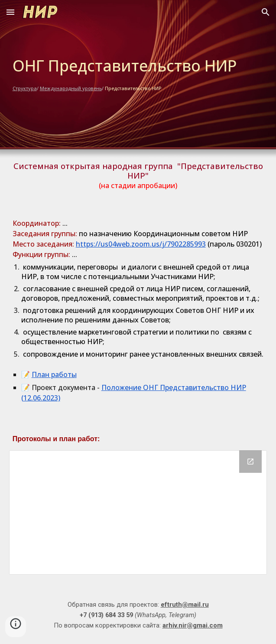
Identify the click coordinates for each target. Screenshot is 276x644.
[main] (138, 73)
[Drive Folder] (138, 512)
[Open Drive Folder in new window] (250, 462)
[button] (10, 12)
